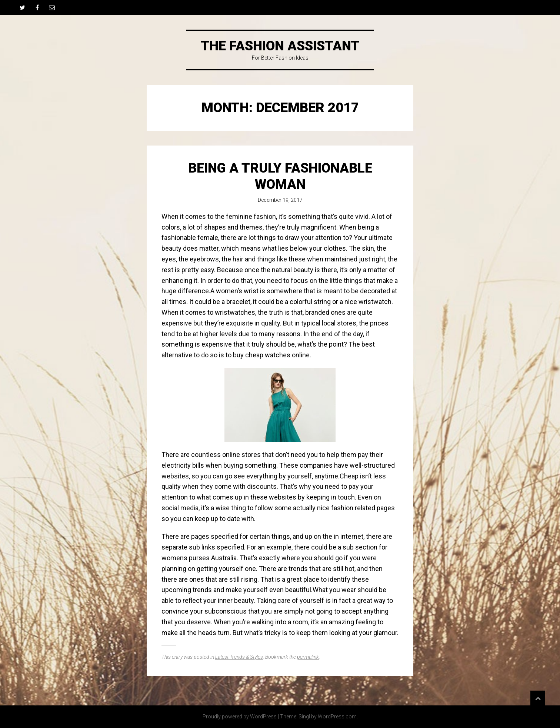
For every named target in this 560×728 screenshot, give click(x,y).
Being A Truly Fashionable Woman (280, 176)
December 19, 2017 (280, 200)
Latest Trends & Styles (239, 657)
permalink (308, 657)
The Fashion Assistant (280, 46)
